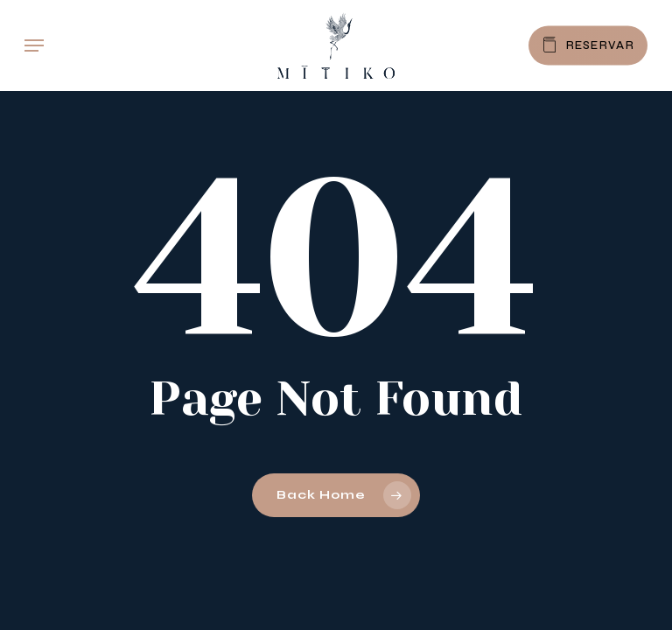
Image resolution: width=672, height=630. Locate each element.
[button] (34, 45)
